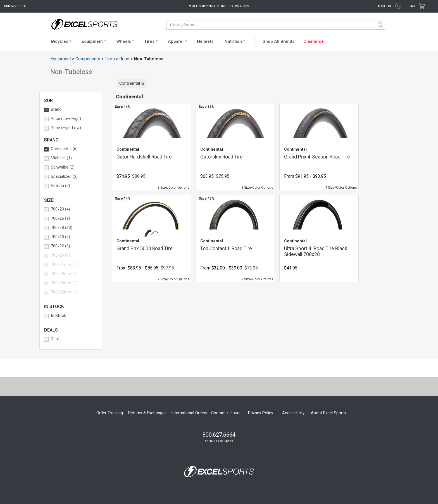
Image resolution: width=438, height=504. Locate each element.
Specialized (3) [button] (64, 177)
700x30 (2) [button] (60, 237)
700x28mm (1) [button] (64, 274)
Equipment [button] (92, 41)
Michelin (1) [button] (61, 158)
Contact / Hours (226, 413)
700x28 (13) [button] (62, 228)
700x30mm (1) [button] (64, 283)
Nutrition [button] (233, 41)
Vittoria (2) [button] (60, 186)
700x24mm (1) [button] (64, 265)
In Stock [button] (58, 316)
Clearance (314, 41)
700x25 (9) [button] (60, 218)
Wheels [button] (124, 41)
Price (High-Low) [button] (66, 128)
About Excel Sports (328, 413)
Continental (132, 84)
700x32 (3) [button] (60, 246)
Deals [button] (56, 339)
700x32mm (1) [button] (64, 292)
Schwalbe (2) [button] (63, 167)
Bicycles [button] (60, 41)
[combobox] (276, 25)
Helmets (205, 41)
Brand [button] (56, 109)
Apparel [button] (176, 41)
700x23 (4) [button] (60, 209)
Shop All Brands (278, 41)
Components (88, 59)
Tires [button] (149, 41)
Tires (110, 59)
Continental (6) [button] (64, 149)
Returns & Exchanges (147, 413)
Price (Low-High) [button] (66, 119)
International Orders (189, 413)
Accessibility (293, 413)
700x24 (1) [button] (60, 255)
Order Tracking (110, 413)
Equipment (61, 59)
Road (124, 59)
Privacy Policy (261, 413)
